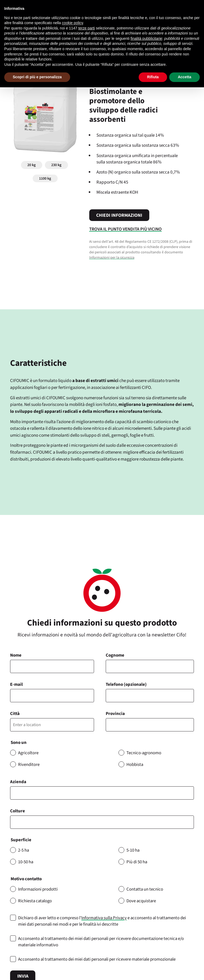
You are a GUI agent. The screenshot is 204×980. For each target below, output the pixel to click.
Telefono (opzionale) (126, 684)
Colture (18, 811)
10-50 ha (26, 862)
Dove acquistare (141, 901)
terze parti (87, 28)
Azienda (18, 782)
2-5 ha (24, 850)
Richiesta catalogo (35, 901)
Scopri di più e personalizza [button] (37, 77)
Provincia (115, 714)
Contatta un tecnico (145, 889)
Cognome (115, 655)
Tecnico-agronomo (144, 753)
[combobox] (102, 822)
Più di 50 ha (137, 862)
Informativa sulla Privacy (104, 918)
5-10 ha (133, 850)
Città (15, 714)
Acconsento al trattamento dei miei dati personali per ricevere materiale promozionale (97, 959)
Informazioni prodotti (38, 889)
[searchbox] (15, 822)
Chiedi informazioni (119, 215)
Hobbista (135, 765)
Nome (16, 655)
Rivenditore (29, 765)
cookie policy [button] (72, 23)
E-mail (16, 684)
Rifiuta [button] (153, 77)
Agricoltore (28, 753)
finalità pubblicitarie (146, 38)
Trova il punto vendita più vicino (126, 229)
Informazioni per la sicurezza (112, 258)
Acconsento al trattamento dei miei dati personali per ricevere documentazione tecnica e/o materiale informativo (101, 942)
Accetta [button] (184, 77)
